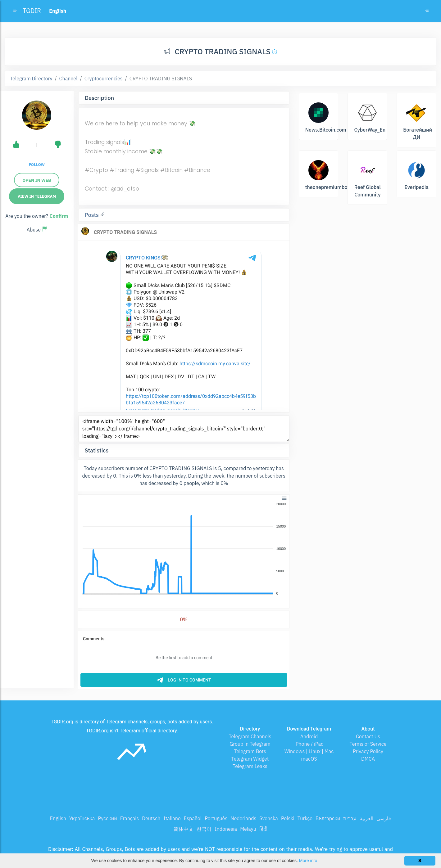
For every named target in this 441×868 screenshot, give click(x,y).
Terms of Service (368, 744)
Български (328, 818)
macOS (309, 759)
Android (309, 736)
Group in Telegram (250, 744)
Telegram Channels (250, 736)
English (58, 818)
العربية (366, 818)
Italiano (172, 818)
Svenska (269, 818)
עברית (350, 818)
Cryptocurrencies (104, 79)
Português (216, 818)
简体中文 (184, 829)
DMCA (368, 759)
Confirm (59, 216)
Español (193, 818)
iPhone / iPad (309, 744)
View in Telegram (37, 196)
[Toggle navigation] (427, 11)
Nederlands (243, 818)
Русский (107, 818)
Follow (37, 165)
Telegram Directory (31, 79)
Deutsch (151, 818)
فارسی (384, 818)
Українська (82, 818)
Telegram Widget (250, 759)
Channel (68, 79)
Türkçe (305, 818)
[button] (283, 498)
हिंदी (263, 829)
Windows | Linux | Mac (309, 751)
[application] (184, 549)
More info (308, 861)
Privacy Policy (368, 751)
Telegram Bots (250, 751)
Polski (288, 818)
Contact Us (368, 736)
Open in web (37, 180)
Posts (93, 215)
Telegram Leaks (250, 766)
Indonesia (226, 829)
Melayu (248, 829)
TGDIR (32, 11)
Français (130, 818)
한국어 (204, 829)
